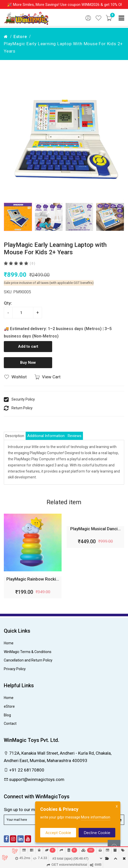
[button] (118, 217)
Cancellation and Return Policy (28, 660)
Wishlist (15, 377)
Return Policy (22, 408)
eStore (9, 706)
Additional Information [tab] (46, 436)
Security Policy (23, 399)
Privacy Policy (15, 669)
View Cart (47, 377)
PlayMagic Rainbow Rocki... (33, 579)
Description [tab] (15, 436)
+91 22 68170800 (24, 770)
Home (9, 643)
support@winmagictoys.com (34, 779)
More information (96, 817)
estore (20, 37)
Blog (7, 715)
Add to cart (28, 346)
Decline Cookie (97, 833)
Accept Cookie (58, 833)
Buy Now (28, 363)
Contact (10, 724)
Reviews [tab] (75, 436)
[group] (64, 140)
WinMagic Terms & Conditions (28, 652)
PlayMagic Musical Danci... (95, 529)
